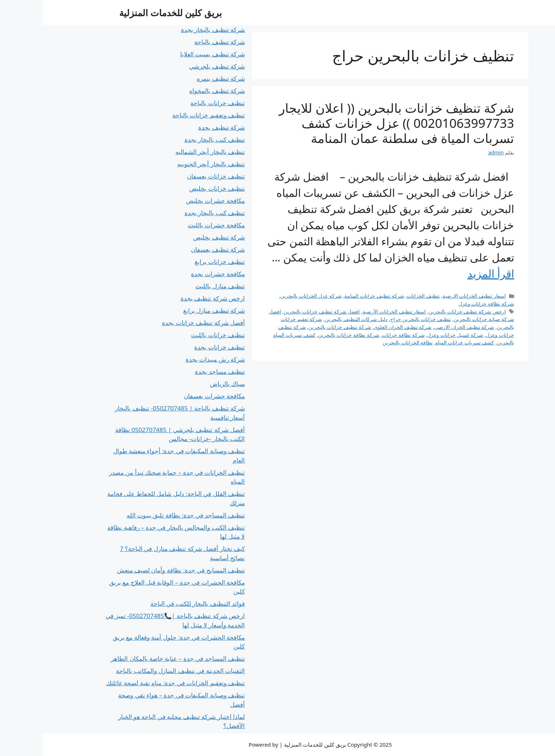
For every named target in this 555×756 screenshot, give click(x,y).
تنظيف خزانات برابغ (177, 262)
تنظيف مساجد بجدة (177, 372)
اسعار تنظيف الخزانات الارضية (432, 296)
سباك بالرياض (185, 384)
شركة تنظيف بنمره (178, 78)
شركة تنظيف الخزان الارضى (421, 327)
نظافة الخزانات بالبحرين (365, 342)
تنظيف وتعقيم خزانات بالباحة (166, 115)
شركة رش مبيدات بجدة (172, 359)
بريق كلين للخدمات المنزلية (128, 13)
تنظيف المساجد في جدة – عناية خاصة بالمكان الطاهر (135, 658)
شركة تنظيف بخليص (176, 237)
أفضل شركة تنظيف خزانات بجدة (161, 323)
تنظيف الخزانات (381, 296)
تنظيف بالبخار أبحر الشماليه (167, 152)
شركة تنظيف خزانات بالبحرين (297, 327)
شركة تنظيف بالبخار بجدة (170, 30)
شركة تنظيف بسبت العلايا (170, 54)
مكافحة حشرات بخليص (173, 201)
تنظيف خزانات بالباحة (175, 103)
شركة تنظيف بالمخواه (174, 91)
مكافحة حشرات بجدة (175, 274)
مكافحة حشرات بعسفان (172, 396)
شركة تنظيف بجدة (179, 127)
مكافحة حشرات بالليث (174, 225)
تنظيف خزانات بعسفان (173, 176)
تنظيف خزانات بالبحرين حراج (378, 319)
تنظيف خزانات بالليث (175, 335)
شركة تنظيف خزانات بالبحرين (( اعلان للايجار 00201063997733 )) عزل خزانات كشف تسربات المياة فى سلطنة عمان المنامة (354, 123)
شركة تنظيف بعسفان (175, 249)
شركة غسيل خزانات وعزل (412, 335)
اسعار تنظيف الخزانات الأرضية (351, 312)
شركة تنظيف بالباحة (177, 42)
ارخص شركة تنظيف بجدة (170, 298)
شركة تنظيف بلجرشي (174, 66)
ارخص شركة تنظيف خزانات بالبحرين (425, 312)
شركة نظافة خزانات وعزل (444, 304)
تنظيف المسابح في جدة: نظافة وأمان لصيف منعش (138, 570)
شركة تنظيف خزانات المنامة (331, 296)
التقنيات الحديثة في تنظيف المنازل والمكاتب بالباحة (138, 671)
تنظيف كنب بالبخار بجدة (172, 140)
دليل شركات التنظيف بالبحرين (313, 319)
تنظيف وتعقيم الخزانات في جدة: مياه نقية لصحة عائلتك (133, 683)
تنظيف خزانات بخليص (174, 188)
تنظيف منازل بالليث (177, 286)
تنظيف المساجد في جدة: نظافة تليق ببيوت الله (143, 515)
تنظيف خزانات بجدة (177, 347)
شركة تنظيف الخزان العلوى (360, 327)
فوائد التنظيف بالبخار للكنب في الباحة (155, 604)
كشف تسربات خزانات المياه (422, 342)
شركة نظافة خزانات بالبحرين (306, 335)
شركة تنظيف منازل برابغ (171, 310)
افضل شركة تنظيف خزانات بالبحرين (279, 312)
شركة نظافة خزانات (361, 335)
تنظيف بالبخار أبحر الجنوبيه (168, 164)
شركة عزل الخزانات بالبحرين (268, 296)
